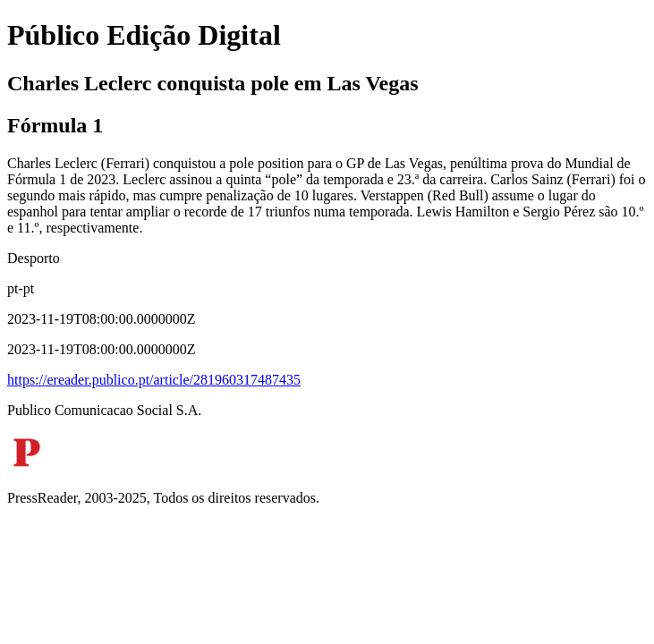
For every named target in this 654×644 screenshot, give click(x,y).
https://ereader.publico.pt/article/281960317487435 (154, 380)
